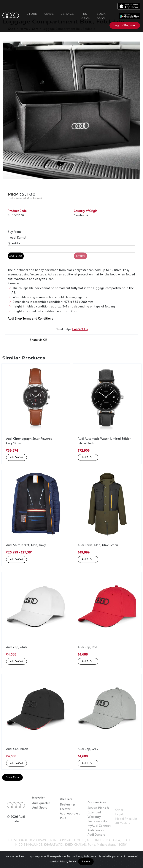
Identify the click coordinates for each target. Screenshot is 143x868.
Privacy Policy (68, 861)
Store (32, 14)
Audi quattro (41, 816)
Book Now (101, 16)
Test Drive (85, 16)
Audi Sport (40, 820)
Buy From (14, 232)
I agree (86, 861)
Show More (12, 777)
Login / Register (125, 25)
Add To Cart (16, 256)
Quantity (14, 243)
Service (67, 14)
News (49, 14)
